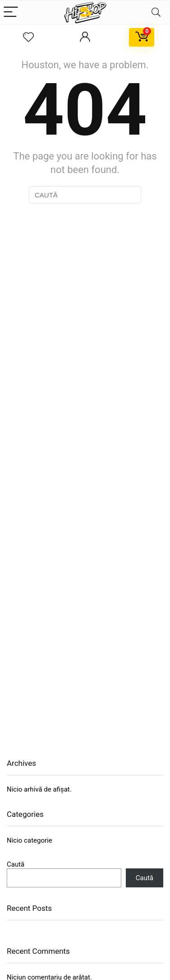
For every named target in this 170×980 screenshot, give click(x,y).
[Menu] (11, 12)
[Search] (156, 12)
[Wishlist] (28, 38)
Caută (16, 864)
